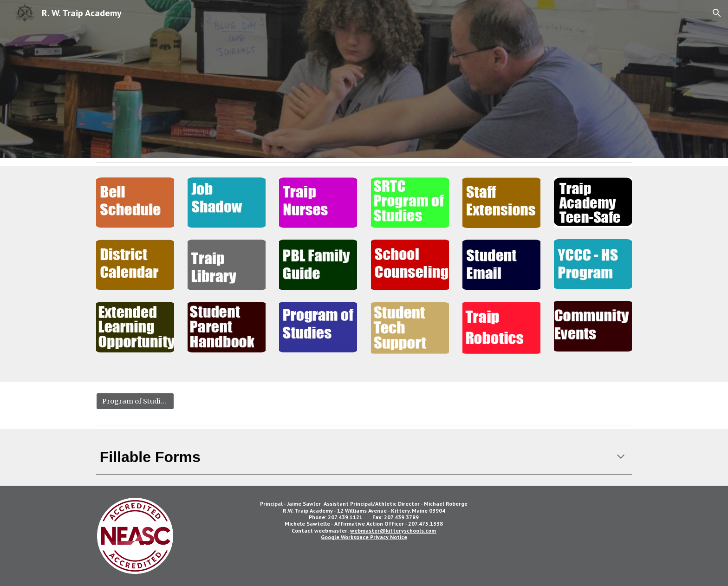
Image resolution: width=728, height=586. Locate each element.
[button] (717, 13)
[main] (364, 457)
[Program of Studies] (135, 401)
